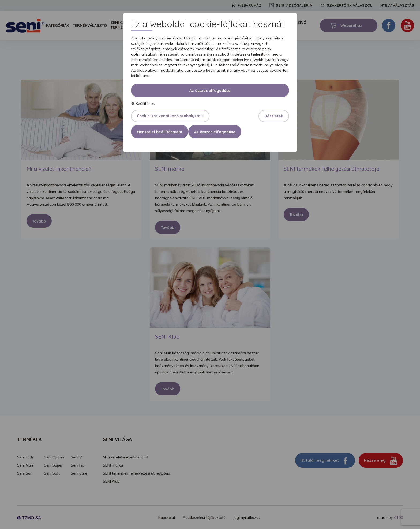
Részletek (274, 116)
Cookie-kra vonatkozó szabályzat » (170, 116)
